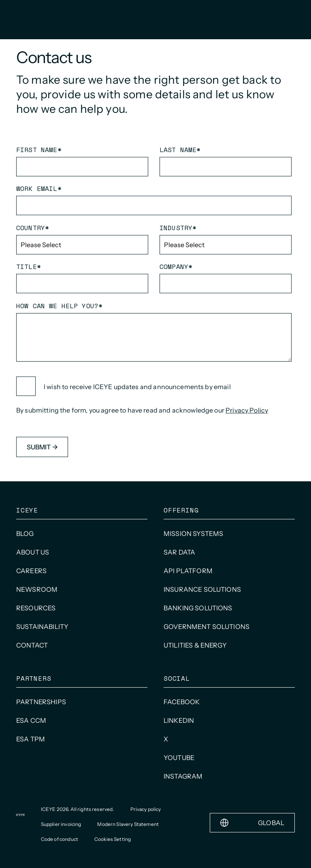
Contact (32, 645)
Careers (31, 571)
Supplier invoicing (61, 824)
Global (252, 823)
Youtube (179, 758)
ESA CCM (31, 720)
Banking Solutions (198, 608)
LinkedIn (179, 720)
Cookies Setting (113, 839)
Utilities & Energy (195, 645)
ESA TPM (31, 739)
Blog (25, 534)
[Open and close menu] (287, 16)
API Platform (188, 571)
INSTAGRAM (183, 776)
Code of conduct (60, 839)
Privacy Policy (247, 410)
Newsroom (37, 589)
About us (33, 552)
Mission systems (193, 534)
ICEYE (27, 510)
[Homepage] (34, 16)
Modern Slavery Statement (128, 824)
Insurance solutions (202, 589)
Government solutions (207, 627)
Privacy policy (146, 809)
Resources (36, 608)
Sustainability (42, 627)
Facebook (182, 702)
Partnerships (41, 702)
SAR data (179, 552)
